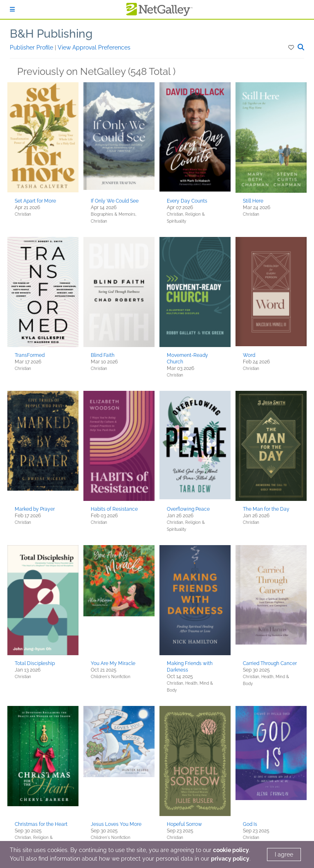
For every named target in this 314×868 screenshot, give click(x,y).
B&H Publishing (51, 34)
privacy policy (230, 859)
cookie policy (231, 850)
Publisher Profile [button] (32, 47)
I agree (284, 854)
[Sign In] (12, 9)
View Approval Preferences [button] (94, 47)
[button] (292, 47)
